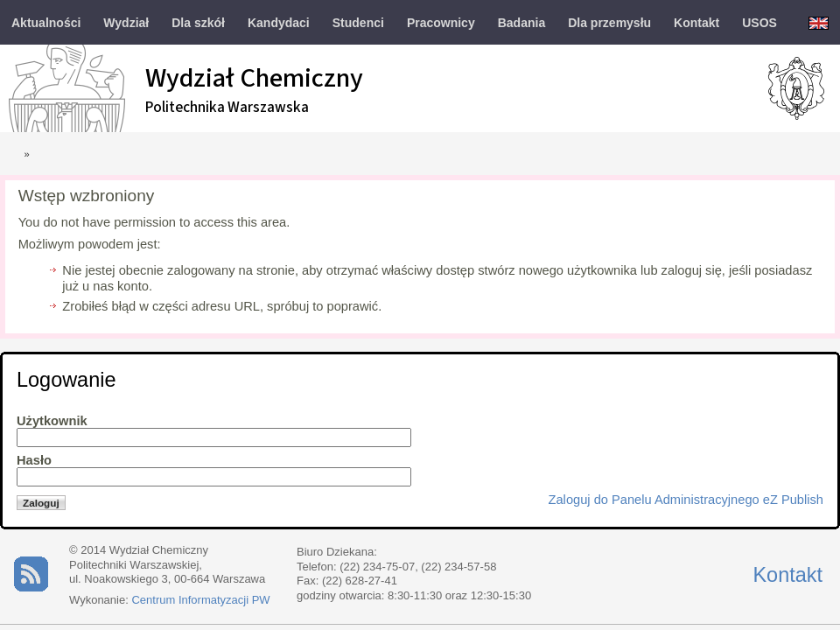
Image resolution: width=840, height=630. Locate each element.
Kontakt (787, 575)
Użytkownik (52, 421)
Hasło (34, 460)
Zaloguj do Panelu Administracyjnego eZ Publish (686, 500)
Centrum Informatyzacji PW (200, 600)
